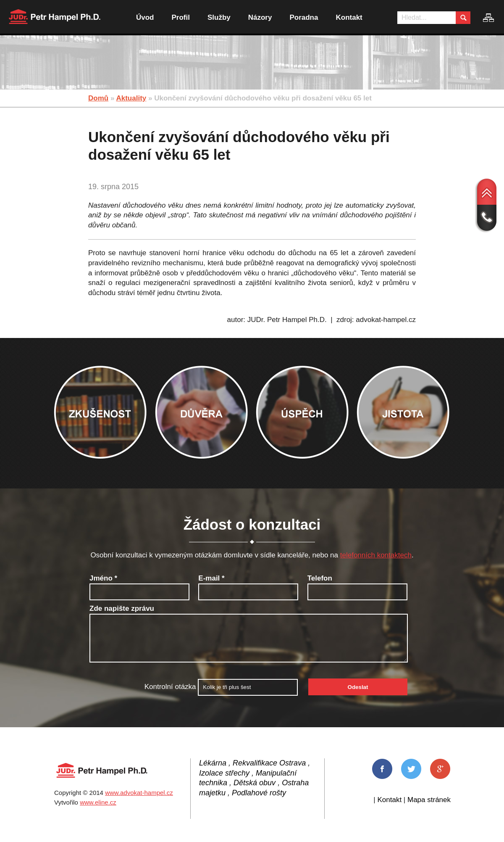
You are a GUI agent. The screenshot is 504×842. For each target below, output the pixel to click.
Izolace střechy (224, 773)
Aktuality (131, 98)
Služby (219, 17)
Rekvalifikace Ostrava (269, 763)
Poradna (304, 17)
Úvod (145, 17)
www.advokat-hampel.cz (139, 793)
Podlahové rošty (259, 793)
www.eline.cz (98, 802)
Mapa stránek (429, 800)
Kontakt (349, 17)
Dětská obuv (255, 783)
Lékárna (213, 763)
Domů (98, 98)
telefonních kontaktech (376, 555)
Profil (181, 17)
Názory (260, 17)
